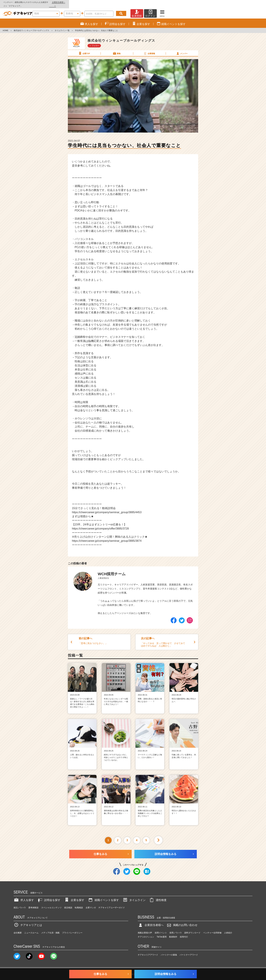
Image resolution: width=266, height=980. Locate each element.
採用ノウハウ (176, 929)
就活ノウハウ (20, 904)
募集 (117, 50)
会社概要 (18, 929)
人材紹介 (228, 929)
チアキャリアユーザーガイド (112, 904)
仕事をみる (100, 850)
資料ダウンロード (192, 929)
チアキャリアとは (28, 921)
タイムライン (134, 896)
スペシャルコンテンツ (51, 904)
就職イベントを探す (103, 896)
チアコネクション (146, 933)
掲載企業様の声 (145, 929)
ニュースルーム (31, 929)
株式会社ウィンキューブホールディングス (31, 27)
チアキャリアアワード (148, 951)
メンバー (182, 50)
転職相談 (79, 904)
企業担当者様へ (252, 2)
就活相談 (68, 904)
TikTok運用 (162, 933)
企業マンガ (91, 904)
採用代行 (184, 933)
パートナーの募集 (169, 951)
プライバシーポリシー (72, 929)
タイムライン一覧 (62, 27)
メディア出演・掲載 (50, 929)
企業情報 (149, 50)
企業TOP (84, 50)
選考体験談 (33, 904)
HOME (6, 27)
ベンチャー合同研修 (212, 929)
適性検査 (158, 896)
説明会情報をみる (166, 850)
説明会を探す (49, 896)
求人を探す (24, 896)
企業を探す (74, 896)
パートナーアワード (189, 951)
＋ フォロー (94, 42)
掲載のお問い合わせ (182, 921)
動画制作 (173, 933)
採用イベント (161, 929)
